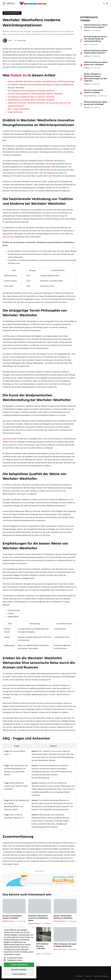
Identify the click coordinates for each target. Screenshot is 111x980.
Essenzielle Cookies (15, 958)
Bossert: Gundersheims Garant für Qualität (14, 906)
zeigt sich (6, 439)
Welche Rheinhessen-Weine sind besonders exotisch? (96, 52)
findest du (19, 75)
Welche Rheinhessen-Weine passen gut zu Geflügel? (96, 103)
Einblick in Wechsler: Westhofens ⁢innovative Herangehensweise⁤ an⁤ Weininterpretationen (41, 82)
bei (9, 85)
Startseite (79, 976)
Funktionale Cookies (15, 960)
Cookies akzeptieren (19, 965)
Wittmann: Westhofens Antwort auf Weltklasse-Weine (40, 906)
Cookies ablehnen (19, 974)
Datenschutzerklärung (101, 976)
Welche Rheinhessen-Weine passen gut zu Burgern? (96, 63)
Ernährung (87, 30)
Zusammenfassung (15, 112)
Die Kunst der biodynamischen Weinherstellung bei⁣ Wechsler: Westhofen (35, 94)
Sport (86, 44)
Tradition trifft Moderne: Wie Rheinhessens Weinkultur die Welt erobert (40, 934)
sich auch (6, 237)
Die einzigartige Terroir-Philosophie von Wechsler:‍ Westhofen (31, 91)
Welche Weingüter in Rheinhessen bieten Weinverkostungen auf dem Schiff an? (96, 77)
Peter (7, 40)
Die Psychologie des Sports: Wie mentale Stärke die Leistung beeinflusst (95, 39)
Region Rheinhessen (12, 13)
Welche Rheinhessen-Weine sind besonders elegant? (96, 26)
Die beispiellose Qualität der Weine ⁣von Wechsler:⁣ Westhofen (31, 97)
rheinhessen (49, 170)
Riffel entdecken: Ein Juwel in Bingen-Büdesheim (65, 934)
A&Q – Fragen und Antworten (19, 109)
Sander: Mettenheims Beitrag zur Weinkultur (65, 906)
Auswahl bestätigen (19, 970)
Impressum (88, 976)
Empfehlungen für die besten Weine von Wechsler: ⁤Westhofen (31, 100)
